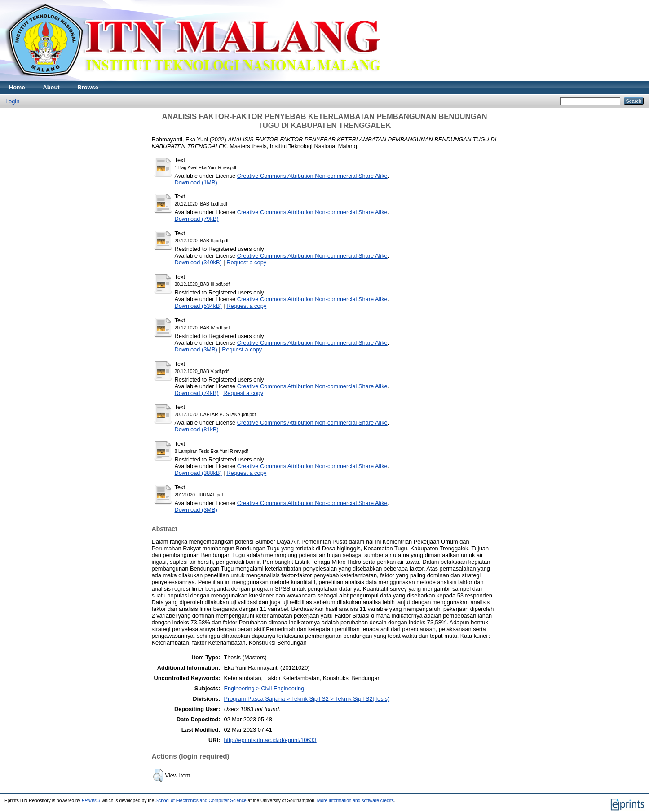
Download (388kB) (198, 473)
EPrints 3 (91, 801)
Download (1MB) (196, 182)
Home (17, 87)
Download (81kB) (197, 429)
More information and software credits (355, 801)
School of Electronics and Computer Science (201, 801)
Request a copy (246, 262)
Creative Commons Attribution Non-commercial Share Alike (312, 176)
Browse (88, 87)
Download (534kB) (198, 306)
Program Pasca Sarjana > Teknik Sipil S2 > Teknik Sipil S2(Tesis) (307, 699)
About (51, 87)
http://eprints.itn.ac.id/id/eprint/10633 (270, 740)
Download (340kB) (198, 262)
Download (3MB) (196, 349)
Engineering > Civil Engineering (264, 688)
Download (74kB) (197, 393)
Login (12, 101)
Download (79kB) (197, 219)
